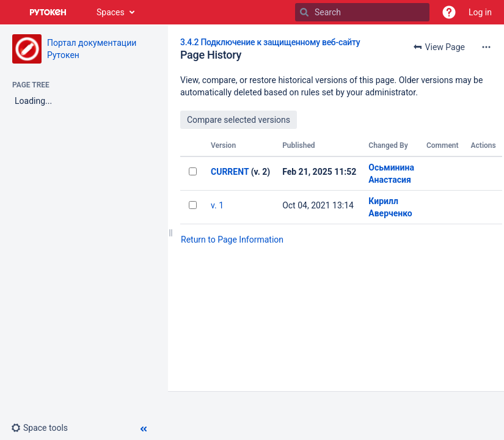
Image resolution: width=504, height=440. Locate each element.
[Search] (304, 12)
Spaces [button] (111, 12)
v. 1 (217, 205)
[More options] (486, 47)
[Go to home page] (48, 12)
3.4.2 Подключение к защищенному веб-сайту (270, 42)
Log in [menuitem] (480, 12)
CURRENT (230, 172)
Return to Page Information (232, 240)
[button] (449, 12)
